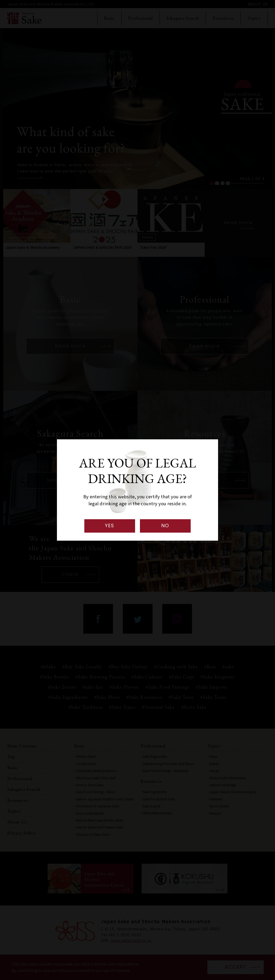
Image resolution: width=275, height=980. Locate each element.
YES (110, 526)
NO (165, 526)
